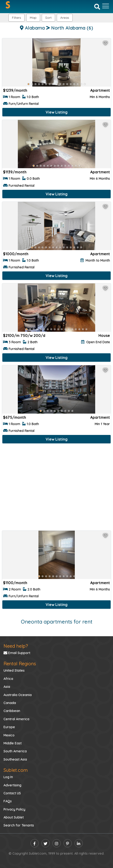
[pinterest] (68, 843)
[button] (65, 18)
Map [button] (33, 18)
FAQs (8, 801)
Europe (9, 727)
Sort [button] (48, 18)
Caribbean (12, 711)
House (104, 335)
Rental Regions (20, 664)
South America (15, 751)
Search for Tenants (19, 825)
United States (14, 670)
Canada (10, 703)
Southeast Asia (15, 759)
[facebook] (35, 843)
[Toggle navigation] (106, 6)
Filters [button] (17, 18)
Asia (7, 687)
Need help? (16, 646)
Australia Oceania (18, 695)
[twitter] (46, 843)
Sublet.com (16, 770)
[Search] (97, 6)
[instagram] (57, 843)
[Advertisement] (56, 488)
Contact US (12, 793)
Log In (8, 777)
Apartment (100, 90)
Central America (16, 719)
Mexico (9, 735)
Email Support (17, 653)
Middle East (13, 743)
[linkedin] (79, 843)
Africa (8, 679)
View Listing (57, 112)
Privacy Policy (14, 809)
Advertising (12, 785)
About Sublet (14, 817)
